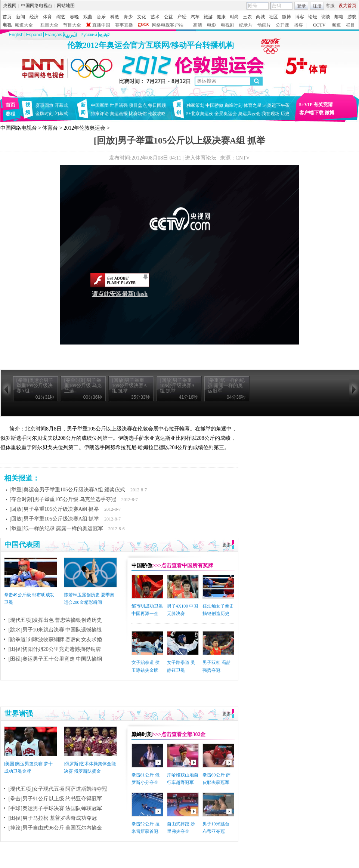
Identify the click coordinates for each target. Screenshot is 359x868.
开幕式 (61, 105)
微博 (287, 17)
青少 (128, 17)
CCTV (319, 25)
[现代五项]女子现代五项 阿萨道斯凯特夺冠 (58, 789)
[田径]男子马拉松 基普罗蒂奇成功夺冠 (53, 818)
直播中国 (101, 25)
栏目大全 (49, 25)
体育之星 (253, 105)
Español (34, 35)
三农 (247, 17)
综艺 (61, 17)
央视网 (10, 6)
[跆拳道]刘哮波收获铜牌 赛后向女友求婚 (55, 640)
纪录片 (246, 25)
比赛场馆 (138, 114)
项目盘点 (138, 105)
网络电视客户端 (168, 25)
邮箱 (339, 17)
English (16, 35)
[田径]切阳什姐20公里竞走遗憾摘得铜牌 (55, 649)
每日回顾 (157, 105)
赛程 (10, 114)
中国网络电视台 (37, 6)
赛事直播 (124, 25)
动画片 (264, 25)
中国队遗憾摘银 (84, 630)
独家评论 (100, 114)
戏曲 (88, 17)
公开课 (282, 25)
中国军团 (100, 105)
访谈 (326, 17)
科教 (115, 17)
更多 (227, 545)
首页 (7, 17)
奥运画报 (119, 114)
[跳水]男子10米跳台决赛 (36, 630)
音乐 (101, 17)
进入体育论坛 (201, 158)
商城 (260, 17)
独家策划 (195, 105)
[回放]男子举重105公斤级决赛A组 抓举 (55, 519)
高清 (198, 25)
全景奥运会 (226, 114)
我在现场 (270, 114)
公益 (168, 17)
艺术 (155, 17)
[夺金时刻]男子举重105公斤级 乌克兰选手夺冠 (63, 499)
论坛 (313, 17)
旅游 (208, 17)
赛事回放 (44, 105)
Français (53, 35)
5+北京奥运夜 (200, 114)
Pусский (89, 35)
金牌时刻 (44, 114)
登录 (301, 6)
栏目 (350, 25)
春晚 (74, 17)
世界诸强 (119, 105)
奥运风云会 (249, 114)
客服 (330, 6)
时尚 (234, 17)
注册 (317, 6)
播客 (298, 25)
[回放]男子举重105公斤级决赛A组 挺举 (55, 509)
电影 (211, 25)
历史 (285, 114)
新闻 (21, 17)
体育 (47, 17)
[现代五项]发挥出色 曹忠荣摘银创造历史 (55, 620)
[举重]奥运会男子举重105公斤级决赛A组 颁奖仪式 (68, 490)
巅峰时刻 (233, 105)
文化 (142, 17)
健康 (221, 17)
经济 (34, 17)
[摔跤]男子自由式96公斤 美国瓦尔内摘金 (55, 828)
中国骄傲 (214, 105)
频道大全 (24, 25)
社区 (273, 17)
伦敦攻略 (157, 114)
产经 (182, 17)
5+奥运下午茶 (276, 105)
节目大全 (72, 25)
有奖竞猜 (323, 104)
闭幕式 (62, 114)
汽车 (195, 17)
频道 (337, 25)
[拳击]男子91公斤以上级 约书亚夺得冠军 (55, 799)
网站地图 (66, 6)
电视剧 (228, 25)
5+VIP (306, 104)
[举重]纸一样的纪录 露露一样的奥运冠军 (57, 529)
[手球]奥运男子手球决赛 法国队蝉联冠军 (55, 808)
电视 (7, 25)
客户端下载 (311, 113)
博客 (300, 17)
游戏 (352, 17)
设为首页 (347, 6)
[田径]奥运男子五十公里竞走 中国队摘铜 (55, 659)
